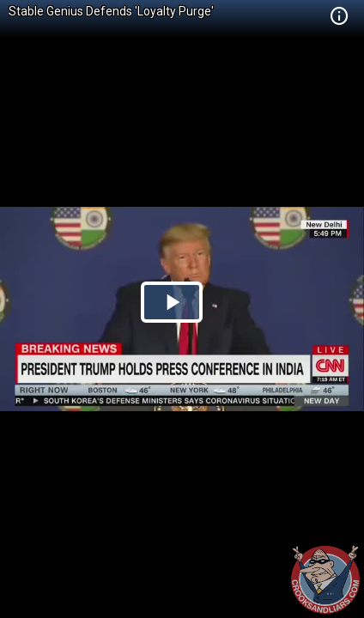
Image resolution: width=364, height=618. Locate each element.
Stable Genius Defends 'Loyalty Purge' (111, 11)
